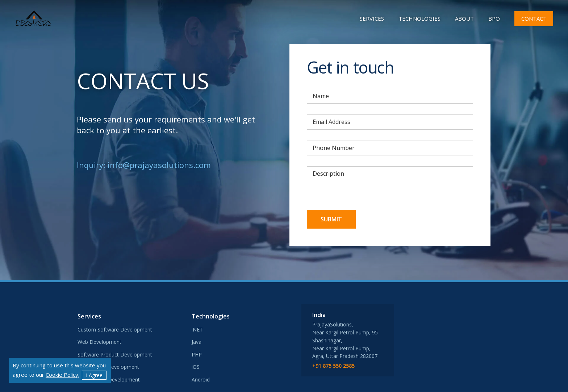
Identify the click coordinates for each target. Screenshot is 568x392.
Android (201, 380)
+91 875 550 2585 (333, 366)
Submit (331, 219)
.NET (197, 330)
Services (372, 18)
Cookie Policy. (62, 375)
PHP (197, 355)
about (464, 18)
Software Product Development (115, 355)
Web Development (99, 342)
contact (534, 18)
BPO (494, 18)
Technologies (419, 18)
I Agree (94, 375)
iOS (196, 367)
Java (197, 342)
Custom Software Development (115, 330)
